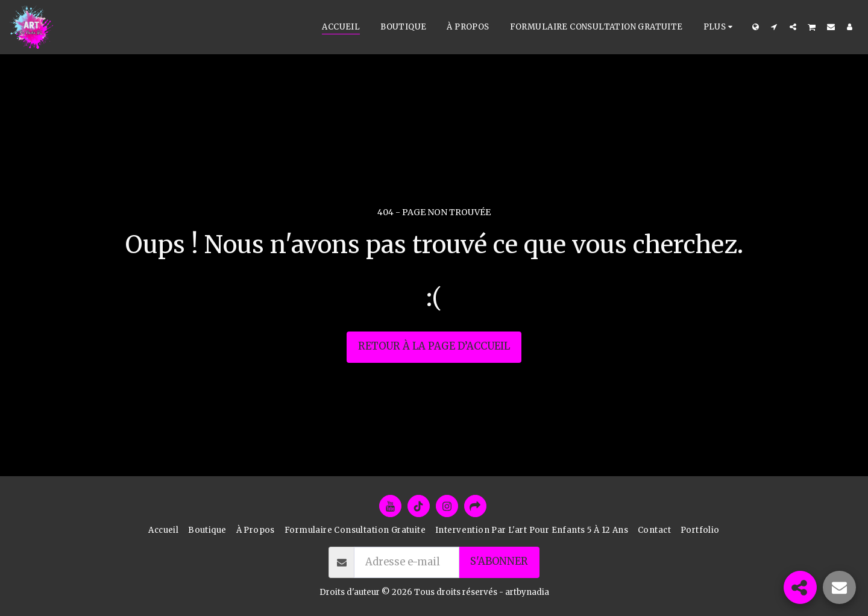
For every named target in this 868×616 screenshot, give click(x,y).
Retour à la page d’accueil (434, 346)
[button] (774, 27)
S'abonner (499, 561)
